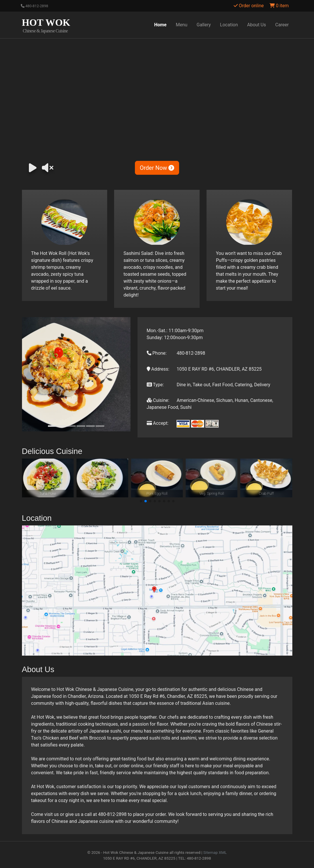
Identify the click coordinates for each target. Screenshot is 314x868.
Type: (155, 385)
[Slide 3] (71, 426)
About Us (257, 25)
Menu (182, 25)
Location (229, 25)
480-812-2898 (35, 6)
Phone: (157, 353)
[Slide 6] (100, 426)
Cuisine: (158, 400)
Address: (158, 369)
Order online (249, 6)
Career (282, 25)
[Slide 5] (90, 426)
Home (160, 25)
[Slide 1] (52, 426)
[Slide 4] (81, 426)
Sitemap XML (215, 852)
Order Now (157, 168)
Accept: (158, 423)
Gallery (204, 25)
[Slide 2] (62, 426)
